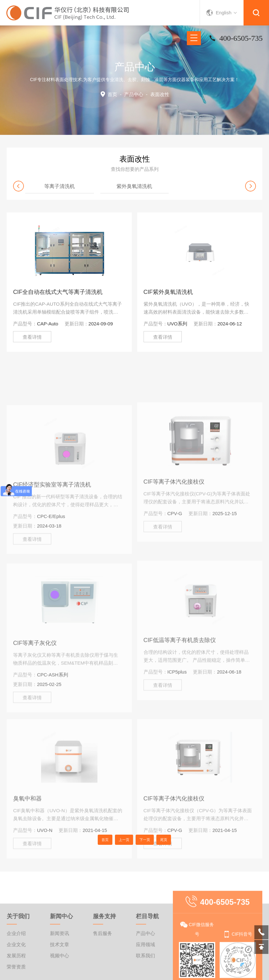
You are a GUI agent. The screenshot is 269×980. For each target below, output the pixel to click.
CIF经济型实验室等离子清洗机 (52, 546)
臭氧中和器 (27, 856)
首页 (112, 94)
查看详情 (32, 337)
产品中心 (134, 94)
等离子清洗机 (60, 186)
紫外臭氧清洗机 (134, 186)
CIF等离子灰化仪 (35, 704)
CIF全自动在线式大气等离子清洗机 (58, 292)
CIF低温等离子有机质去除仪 (180, 697)
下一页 (141, 839)
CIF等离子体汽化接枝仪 (174, 539)
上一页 (128, 839)
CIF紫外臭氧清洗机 (168, 292)
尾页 (153, 839)
